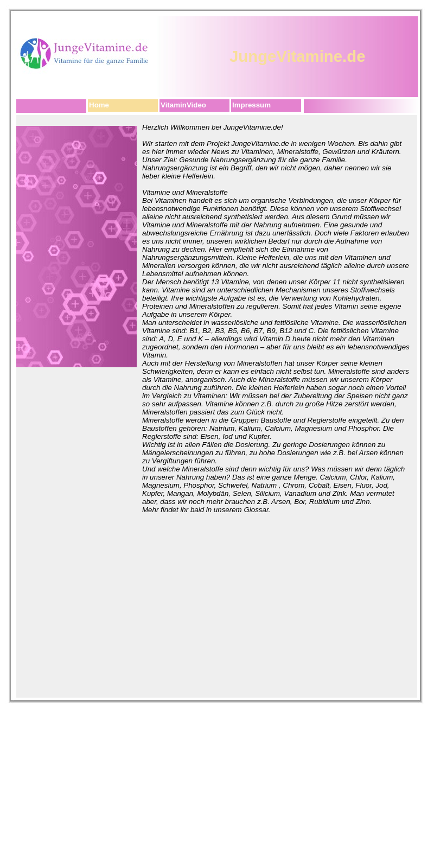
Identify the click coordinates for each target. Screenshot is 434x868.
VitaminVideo (183, 105)
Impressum (251, 105)
